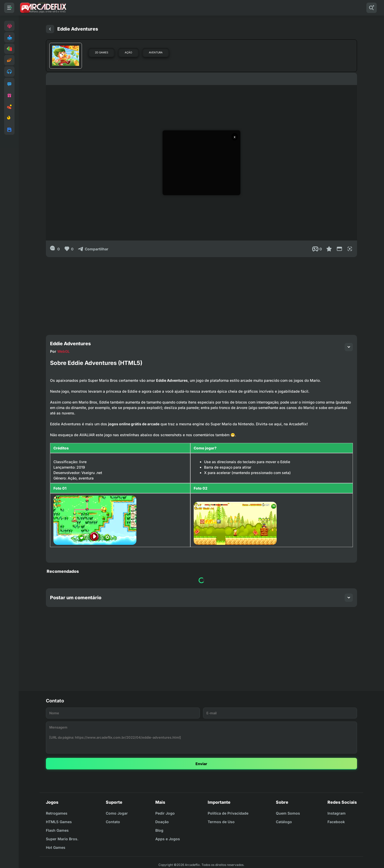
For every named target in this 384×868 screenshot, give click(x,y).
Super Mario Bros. (62, 839)
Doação (162, 822)
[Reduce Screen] (339, 249)
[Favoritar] (329, 249)
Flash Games (57, 830)
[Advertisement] (201, 293)
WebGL (64, 351)
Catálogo (284, 822)
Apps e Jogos (168, 839)
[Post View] (317, 249)
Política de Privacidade (228, 813)
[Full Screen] (350, 249)
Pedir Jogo (165, 813)
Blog (159, 830)
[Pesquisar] (372, 8)
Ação (128, 52)
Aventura (156, 52)
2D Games (102, 52)
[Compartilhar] (93, 249)
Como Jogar (117, 813)
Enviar (201, 764)
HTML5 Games (59, 822)
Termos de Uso (221, 822)
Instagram (337, 813)
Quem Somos (288, 813)
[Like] (69, 249)
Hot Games (56, 847)
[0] (55, 249)
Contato (113, 822)
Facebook (336, 822)
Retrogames (57, 813)
